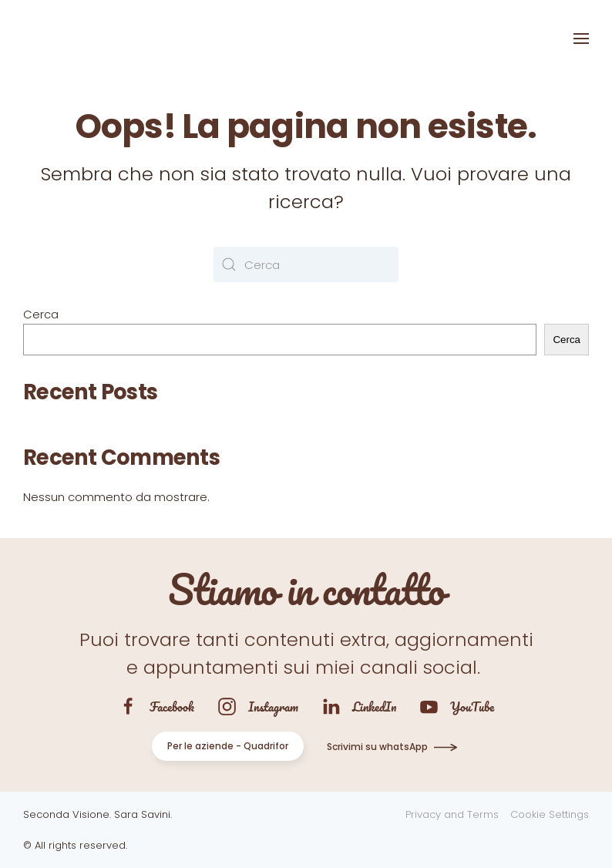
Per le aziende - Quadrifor (228, 746)
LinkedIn (374, 707)
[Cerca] (306, 264)
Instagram (273, 707)
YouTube (472, 707)
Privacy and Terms (452, 814)
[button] (581, 39)
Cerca (41, 314)
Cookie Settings (550, 814)
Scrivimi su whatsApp (377, 747)
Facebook (172, 707)
